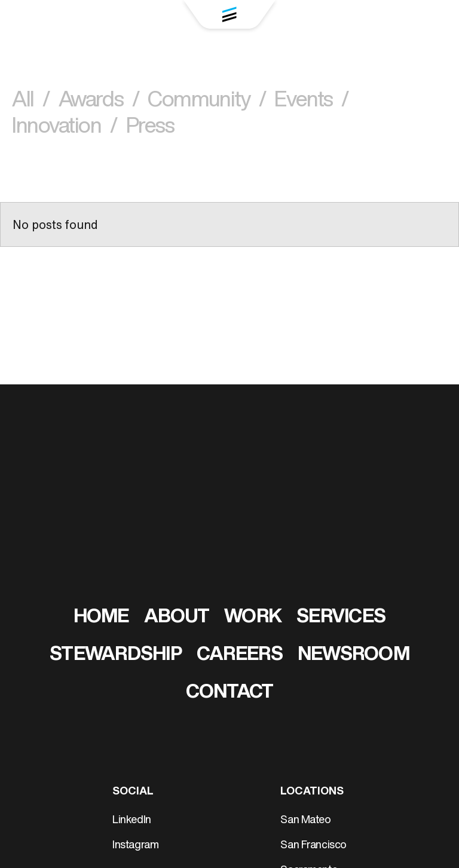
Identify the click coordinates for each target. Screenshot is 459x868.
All (31, 101)
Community (206, 101)
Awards (99, 101)
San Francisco (313, 846)
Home (101, 618)
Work (253, 618)
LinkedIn (132, 820)
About (177, 618)
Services (341, 618)
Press (150, 128)
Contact (230, 693)
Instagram (135, 846)
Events (311, 101)
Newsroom (354, 655)
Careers (240, 655)
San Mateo (305, 820)
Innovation (65, 128)
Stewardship (116, 655)
